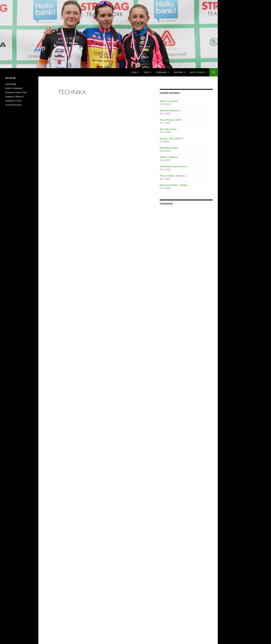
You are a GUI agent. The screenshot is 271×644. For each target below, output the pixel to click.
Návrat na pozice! (169, 101)
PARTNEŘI (178, 72)
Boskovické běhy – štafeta (173, 185)
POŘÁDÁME (161, 72)
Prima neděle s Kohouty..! (173, 176)
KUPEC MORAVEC (14, 88)
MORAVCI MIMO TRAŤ (16, 92)
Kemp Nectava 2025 (171, 120)
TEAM (146, 72)
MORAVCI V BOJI (13, 101)
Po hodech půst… (169, 129)
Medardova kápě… (169, 148)
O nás (134, 72)
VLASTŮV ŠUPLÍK (13, 105)
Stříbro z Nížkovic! (169, 157)
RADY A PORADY (197, 72)
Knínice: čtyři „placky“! (172, 138)
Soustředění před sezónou (173, 166)
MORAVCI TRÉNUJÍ (14, 97)
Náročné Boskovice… (171, 110)
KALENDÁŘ (11, 84)
